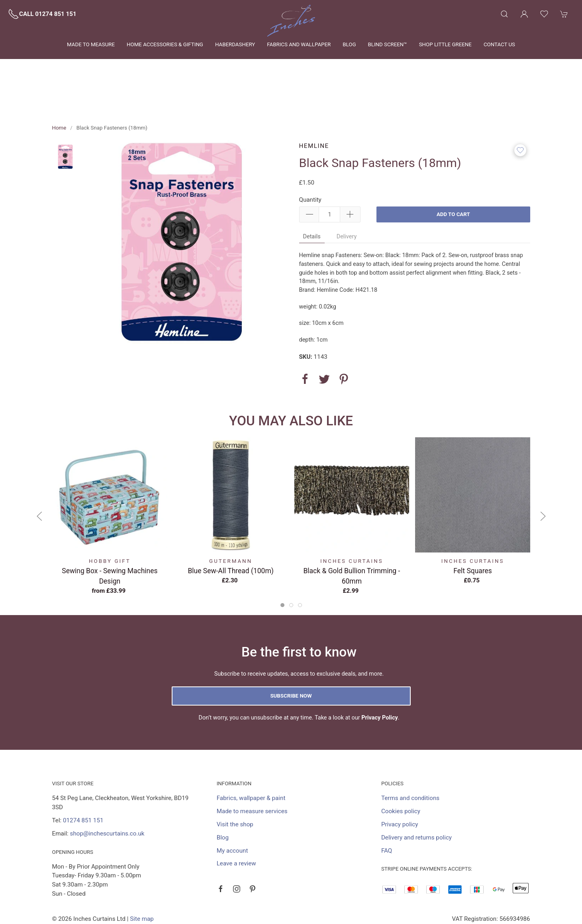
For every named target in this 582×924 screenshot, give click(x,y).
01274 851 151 (83, 784)
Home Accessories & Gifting (165, 44)
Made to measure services (252, 775)
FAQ (387, 814)
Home (59, 91)
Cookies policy (401, 775)
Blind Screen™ (387, 44)
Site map (142, 883)
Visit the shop (235, 788)
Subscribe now (291, 660)
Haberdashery (235, 44)
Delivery (347, 200)
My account (232, 814)
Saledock (131, 892)
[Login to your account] (524, 14)
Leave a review (236, 827)
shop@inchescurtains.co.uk (107, 797)
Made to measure (91, 44)
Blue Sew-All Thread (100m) (230, 534)
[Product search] (504, 14)
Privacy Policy (380, 681)
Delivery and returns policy (416, 801)
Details (312, 200)
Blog (349, 44)
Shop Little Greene (445, 44)
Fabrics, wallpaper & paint (251, 762)
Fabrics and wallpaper (299, 44)
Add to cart (453, 178)
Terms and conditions (410, 762)
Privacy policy (400, 788)
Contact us (499, 44)
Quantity (310, 163)
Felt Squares (473, 534)
